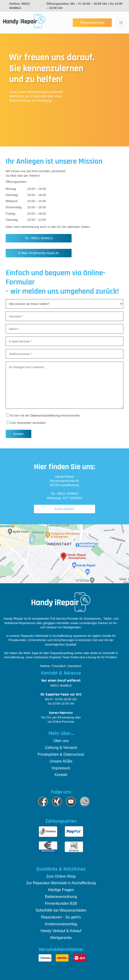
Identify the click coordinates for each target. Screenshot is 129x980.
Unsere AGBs (61, 761)
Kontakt (61, 775)
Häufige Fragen (61, 890)
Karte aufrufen (64, 509)
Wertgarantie (61, 938)
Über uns (61, 741)
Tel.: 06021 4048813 (39, 238)
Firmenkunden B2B (61, 903)
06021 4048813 (61, 686)
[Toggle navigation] (121, 23)
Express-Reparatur (61, 713)
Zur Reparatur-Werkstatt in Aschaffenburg (61, 883)
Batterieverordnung (61, 897)
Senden (18, 434)
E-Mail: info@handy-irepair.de (38, 253)
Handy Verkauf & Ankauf (61, 931)
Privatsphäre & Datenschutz (61, 754)
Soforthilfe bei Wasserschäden (61, 910)
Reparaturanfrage (92, 23)
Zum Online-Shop (61, 876)
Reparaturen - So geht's (61, 917)
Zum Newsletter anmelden (26, 423)
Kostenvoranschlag (61, 924)
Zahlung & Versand (61, 748)
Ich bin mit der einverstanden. (44, 415)
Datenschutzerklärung (45, 415)
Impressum (61, 768)
